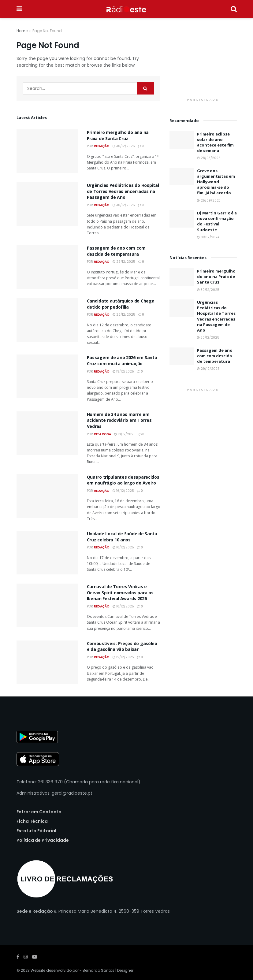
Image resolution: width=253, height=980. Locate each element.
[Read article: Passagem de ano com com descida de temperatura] (47, 267)
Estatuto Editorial (36, 831)
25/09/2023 (209, 200)
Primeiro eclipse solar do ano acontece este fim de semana (215, 142)
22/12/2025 (124, 315)
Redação (102, 146)
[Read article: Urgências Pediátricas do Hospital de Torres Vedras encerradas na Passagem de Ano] (47, 204)
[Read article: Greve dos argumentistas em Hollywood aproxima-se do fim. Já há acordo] (182, 177)
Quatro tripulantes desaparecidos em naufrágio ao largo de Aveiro (123, 480)
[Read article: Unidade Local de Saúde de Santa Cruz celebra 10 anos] (47, 553)
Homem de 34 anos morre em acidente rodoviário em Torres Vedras (119, 420)
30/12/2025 (124, 146)
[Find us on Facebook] (18, 957)
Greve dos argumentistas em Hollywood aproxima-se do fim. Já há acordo (216, 182)
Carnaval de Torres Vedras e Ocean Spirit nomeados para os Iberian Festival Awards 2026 (120, 592)
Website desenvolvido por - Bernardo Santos (73, 970)
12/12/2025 (123, 657)
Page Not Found (47, 31)
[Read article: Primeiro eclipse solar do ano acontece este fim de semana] (182, 140)
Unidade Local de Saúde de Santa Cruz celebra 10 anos (122, 537)
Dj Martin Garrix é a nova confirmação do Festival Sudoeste (217, 221)
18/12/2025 (125, 434)
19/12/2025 (123, 371)
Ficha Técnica (32, 821)
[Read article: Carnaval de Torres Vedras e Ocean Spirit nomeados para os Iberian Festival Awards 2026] (47, 605)
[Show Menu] (19, 9)
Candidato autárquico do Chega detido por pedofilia (121, 304)
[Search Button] (234, 9)
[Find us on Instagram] (26, 957)
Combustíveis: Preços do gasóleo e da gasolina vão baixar (122, 646)
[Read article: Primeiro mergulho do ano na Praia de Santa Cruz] (47, 151)
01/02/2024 (208, 237)
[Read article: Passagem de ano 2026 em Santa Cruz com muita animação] (47, 376)
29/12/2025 (124, 262)
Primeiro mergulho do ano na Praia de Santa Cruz (118, 135)
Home (22, 31)
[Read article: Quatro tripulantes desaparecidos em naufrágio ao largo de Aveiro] (47, 496)
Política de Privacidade (43, 840)
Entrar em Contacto (39, 812)
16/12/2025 (123, 491)
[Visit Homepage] (127, 9)
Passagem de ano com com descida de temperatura (116, 251)
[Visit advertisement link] (203, 61)
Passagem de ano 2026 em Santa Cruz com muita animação (122, 360)
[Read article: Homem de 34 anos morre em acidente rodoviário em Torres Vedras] (47, 433)
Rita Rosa (102, 434)
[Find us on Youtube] (35, 957)
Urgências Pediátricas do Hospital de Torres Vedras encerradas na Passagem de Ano (123, 191)
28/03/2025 (209, 158)
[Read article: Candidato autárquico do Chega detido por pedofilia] (47, 320)
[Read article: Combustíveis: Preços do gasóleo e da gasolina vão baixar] (47, 662)
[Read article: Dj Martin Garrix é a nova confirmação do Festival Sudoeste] (182, 219)
